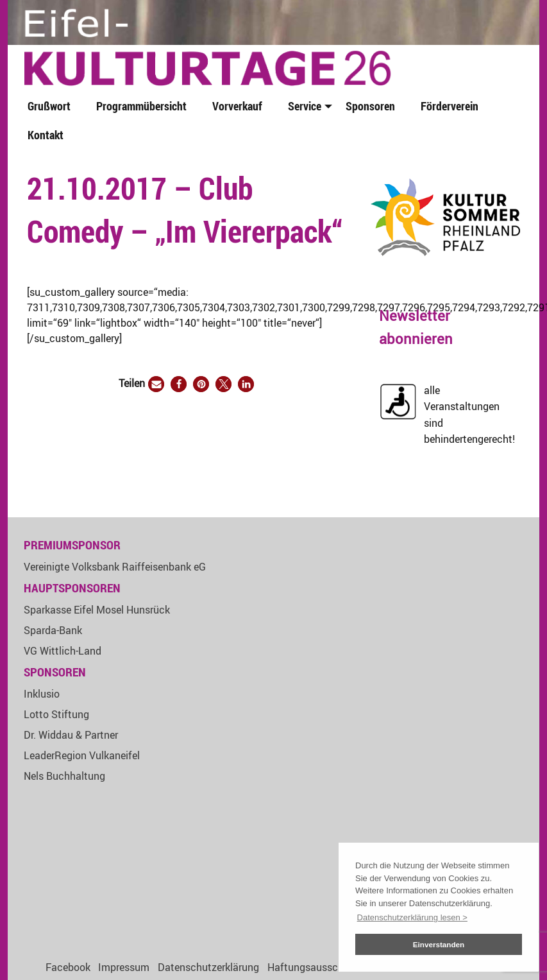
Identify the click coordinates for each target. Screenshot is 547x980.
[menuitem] (52, 107)
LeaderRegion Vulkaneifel (82, 755)
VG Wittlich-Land (63, 651)
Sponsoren (370, 106)
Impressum (124, 967)
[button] (156, 384)
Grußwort (49, 106)
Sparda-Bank (53, 630)
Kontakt (46, 135)
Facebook (68, 967)
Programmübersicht (141, 106)
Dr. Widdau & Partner (71, 735)
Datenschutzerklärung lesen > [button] (412, 917)
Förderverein (450, 106)
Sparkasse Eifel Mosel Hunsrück (97, 610)
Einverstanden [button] (439, 944)
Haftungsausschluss (315, 967)
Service (305, 106)
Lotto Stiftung (56, 714)
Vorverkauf (237, 106)
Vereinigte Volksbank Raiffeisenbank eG (115, 567)
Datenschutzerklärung (208, 967)
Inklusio (42, 694)
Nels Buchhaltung (64, 776)
